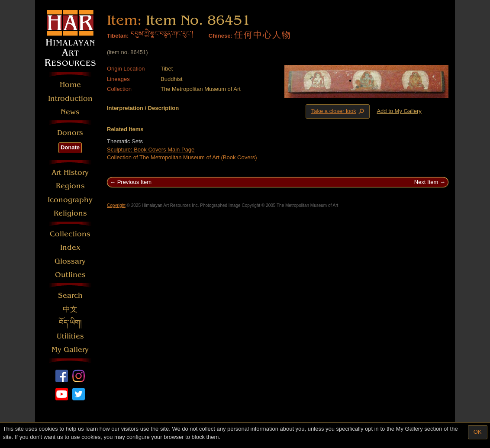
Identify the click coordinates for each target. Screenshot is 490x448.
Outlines (70, 275)
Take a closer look (338, 111)
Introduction (70, 98)
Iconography (70, 200)
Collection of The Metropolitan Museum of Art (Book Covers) (182, 157)
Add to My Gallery (399, 111)
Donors (70, 133)
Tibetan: (118, 36)
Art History (70, 172)
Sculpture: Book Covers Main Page (151, 150)
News (70, 112)
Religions (70, 213)
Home (70, 85)
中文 (70, 309)
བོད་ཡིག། (70, 323)
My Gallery (70, 350)
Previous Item (134, 182)
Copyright (116, 205)
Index (70, 247)
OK (478, 432)
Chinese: (221, 36)
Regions (70, 186)
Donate (70, 147)
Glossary (70, 261)
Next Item (426, 182)
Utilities (70, 336)
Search (70, 295)
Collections (70, 234)
